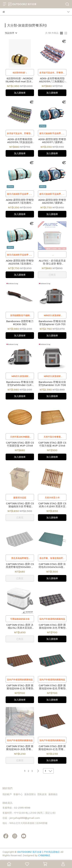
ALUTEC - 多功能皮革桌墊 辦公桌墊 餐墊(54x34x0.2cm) (52, 262)
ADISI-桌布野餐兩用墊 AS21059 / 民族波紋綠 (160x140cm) (20, 141)
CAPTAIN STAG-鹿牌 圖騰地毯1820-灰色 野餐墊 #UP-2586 (20, 748)
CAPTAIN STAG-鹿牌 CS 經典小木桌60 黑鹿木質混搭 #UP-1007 (52, 505)
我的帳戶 (7, 794)
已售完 (52, 275)
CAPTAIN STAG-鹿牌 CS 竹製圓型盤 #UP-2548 (20, 444)
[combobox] (11, 33)
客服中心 (18, 794)
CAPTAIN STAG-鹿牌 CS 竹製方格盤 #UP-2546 (52, 444)
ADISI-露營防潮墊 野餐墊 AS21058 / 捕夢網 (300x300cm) (52, 201)
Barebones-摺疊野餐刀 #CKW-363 (20, 323)
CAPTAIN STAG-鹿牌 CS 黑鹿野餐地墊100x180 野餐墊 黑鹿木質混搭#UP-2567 (20, 566)
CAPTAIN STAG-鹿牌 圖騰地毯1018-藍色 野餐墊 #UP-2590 (52, 687)
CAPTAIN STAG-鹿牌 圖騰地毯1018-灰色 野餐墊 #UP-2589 (52, 626)
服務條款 (53, 794)
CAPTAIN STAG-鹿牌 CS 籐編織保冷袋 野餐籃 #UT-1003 (20, 505)
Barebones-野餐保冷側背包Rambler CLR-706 (52, 384)
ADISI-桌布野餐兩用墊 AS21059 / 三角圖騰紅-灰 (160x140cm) (52, 80)
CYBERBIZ (44, 855)
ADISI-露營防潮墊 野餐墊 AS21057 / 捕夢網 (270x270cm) (52, 141)
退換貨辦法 (30, 794)
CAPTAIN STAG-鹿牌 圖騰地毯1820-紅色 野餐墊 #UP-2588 (52, 748)
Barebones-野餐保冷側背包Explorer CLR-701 (52, 323)
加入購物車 (20, 93)
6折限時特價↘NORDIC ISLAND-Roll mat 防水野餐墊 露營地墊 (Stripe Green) (20, 80)
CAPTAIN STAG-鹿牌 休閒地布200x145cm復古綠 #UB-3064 (52, 566)
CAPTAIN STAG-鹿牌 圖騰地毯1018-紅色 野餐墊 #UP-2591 (20, 687)
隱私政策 (42, 794)
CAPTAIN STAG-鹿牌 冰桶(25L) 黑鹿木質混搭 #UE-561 (20, 626)
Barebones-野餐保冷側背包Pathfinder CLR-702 (20, 384)
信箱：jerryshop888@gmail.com (21, 818)
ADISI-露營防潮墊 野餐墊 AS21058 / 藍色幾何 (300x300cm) (20, 262)
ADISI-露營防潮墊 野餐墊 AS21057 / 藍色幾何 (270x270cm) (20, 201)
